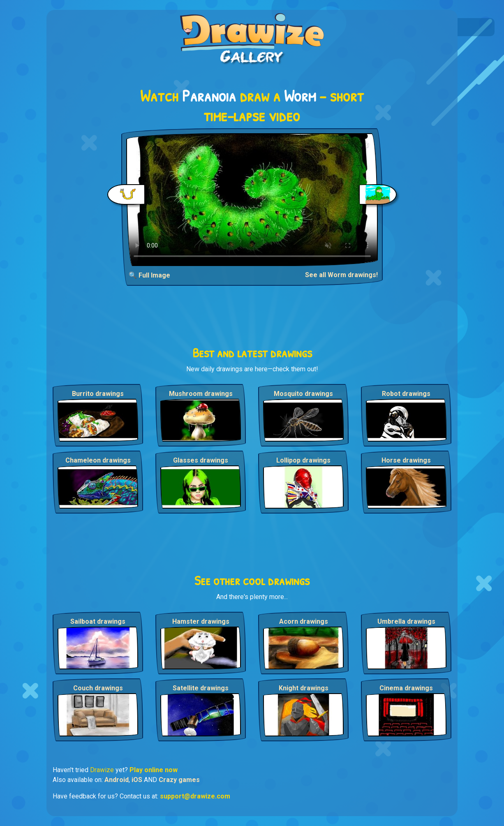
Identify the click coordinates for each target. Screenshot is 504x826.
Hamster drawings (201, 621)
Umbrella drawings (406, 621)
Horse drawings (406, 460)
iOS (137, 780)
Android (117, 780)
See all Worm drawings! (341, 275)
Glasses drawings (201, 460)
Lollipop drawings (303, 460)
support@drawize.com (195, 796)
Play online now (154, 770)
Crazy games (179, 780)
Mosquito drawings (303, 394)
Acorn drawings (304, 621)
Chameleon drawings (98, 460)
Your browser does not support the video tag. (252, 200)
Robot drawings (406, 394)
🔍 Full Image (149, 275)
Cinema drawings (406, 688)
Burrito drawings (98, 394)
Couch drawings (98, 688)
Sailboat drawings (98, 621)
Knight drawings (304, 688)
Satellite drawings (201, 688)
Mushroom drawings (201, 394)
